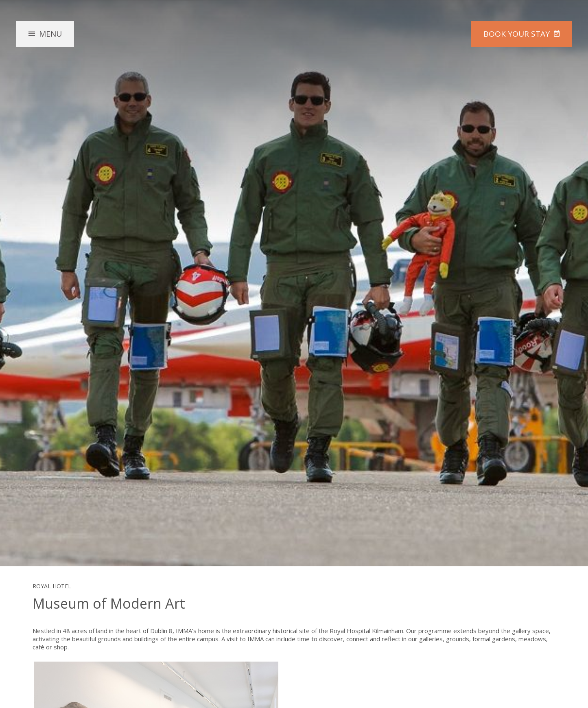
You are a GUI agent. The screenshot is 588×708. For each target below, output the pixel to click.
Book (517, 34)
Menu (50, 34)
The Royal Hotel (294, 51)
